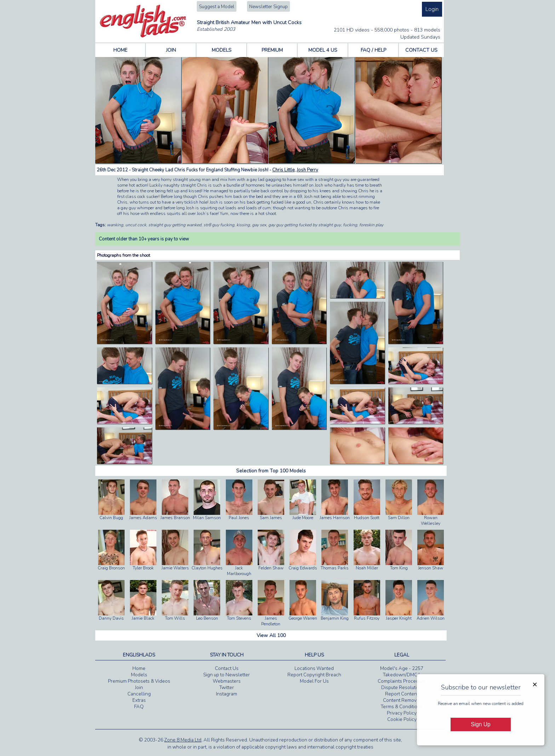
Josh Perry (307, 170)
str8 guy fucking (219, 225)
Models (139, 675)
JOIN (171, 50)
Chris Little (283, 170)
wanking (115, 225)
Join (139, 688)
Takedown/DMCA (402, 675)
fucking (350, 225)
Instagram (227, 694)
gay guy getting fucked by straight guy (305, 225)
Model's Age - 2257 (402, 669)
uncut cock (136, 225)
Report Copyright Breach (314, 675)
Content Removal (402, 700)
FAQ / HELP (373, 50)
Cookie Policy (402, 720)
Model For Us (314, 681)
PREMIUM (272, 50)
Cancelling (139, 694)
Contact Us (227, 669)
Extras (139, 700)
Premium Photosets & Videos (139, 681)
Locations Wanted (314, 669)
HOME (120, 50)
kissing (243, 225)
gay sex (259, 225)
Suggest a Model (217, 7)
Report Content (402, 694)
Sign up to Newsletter (227, 675)
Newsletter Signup (268, 7)
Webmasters (227, 681)
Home (139, 669)
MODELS (222, 50)
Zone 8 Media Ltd (183, 740)
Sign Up (480, 724)
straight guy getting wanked (175, 225)
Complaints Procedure (402, 681)
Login (432, 9)
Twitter (227, 688)
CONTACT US (421, 50)
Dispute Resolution (402, 688)
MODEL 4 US (323, 50)
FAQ (139, 707)
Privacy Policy (402, 713)
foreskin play (371, 225)
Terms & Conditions (402, 707)
